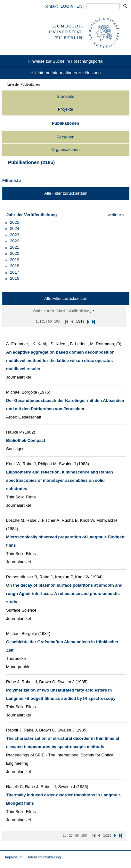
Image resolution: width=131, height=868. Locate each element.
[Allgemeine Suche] (103, 6)
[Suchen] (125, 6)
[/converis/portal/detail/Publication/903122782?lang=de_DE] (64, 594)
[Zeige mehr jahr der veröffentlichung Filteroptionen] (116, 215)
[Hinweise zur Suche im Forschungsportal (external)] (65, 61)
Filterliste (12, 180)
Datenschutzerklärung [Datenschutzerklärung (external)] (44, 857)
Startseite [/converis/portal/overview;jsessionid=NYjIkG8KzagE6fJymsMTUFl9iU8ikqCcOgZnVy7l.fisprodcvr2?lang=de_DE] (65, 96)
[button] (12, 222)
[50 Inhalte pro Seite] (50, 321)
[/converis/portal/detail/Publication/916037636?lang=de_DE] (60, 360)
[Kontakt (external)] (51, 6)
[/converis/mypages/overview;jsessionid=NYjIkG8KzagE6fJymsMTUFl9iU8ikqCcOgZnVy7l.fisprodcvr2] (67, 6)
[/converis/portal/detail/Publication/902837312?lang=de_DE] (26, 440)
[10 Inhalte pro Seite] (38, 321)
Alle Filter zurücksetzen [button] (66, 193)
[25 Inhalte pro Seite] (44, 321)
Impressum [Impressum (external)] (14, 857)
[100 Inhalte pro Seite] (57, 321)
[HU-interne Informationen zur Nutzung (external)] (65, 73)
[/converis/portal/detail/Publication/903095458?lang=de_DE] (60, 480)
